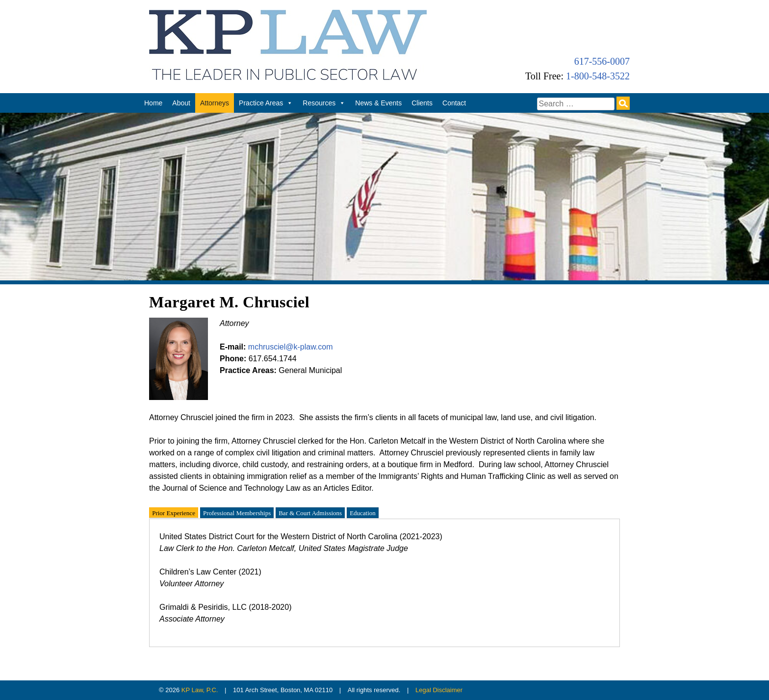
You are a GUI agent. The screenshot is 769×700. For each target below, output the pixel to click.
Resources (324, 103)
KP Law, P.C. (200, 690)
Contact (454, 103)
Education (363, 512)
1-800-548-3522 (598, 76)
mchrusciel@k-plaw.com (291, 347)
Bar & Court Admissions (310, 512)
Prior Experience (174, 512)
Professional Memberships (237, 512)
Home (153, 103)
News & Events (378, 103)
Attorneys (215, 103)
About (181, 103)
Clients (422, 103)
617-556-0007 (602, 61)
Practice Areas (266, 103)
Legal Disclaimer (439, 690)
